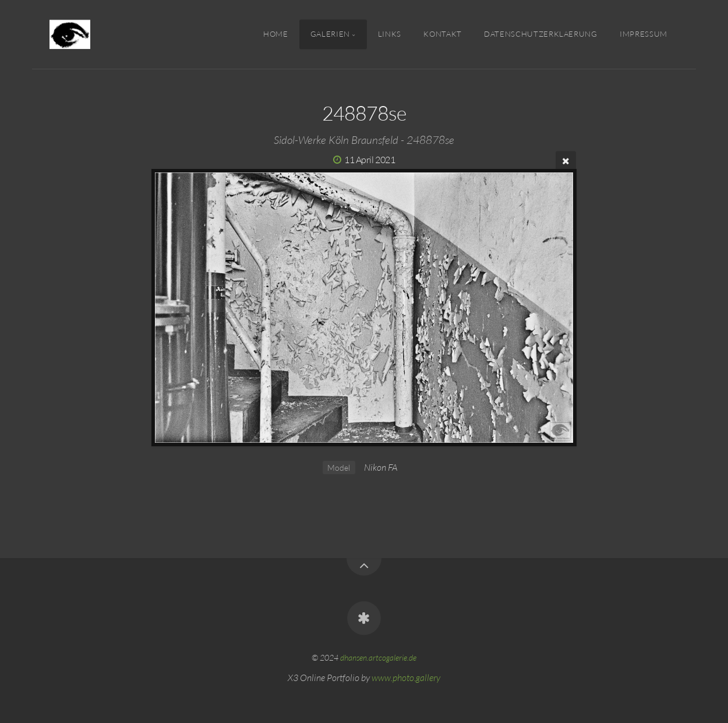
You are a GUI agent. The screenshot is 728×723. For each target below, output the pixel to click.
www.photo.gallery (406, 678)
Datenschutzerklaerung (540, 34)
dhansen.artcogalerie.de (378, 657)
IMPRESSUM (644, 34)
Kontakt (442, 34)
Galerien (330, 34)
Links (390, 34)
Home (276, 34)
